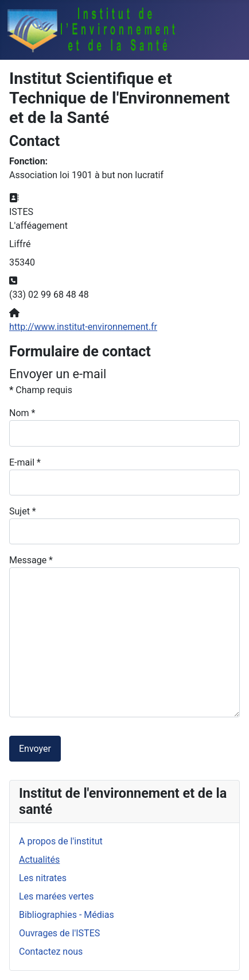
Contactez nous (51, 952)
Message (31, 560)
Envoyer (35, 749)
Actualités (39, 860)
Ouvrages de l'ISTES (59, 933)
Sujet (23, 511)
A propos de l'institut (61, 841)
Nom (22, 413)
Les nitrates (43, 878)
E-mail (25, 462)
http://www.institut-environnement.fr (83, 327)
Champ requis (41, 390)
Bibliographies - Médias (67, 915)
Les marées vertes (56, 896)
